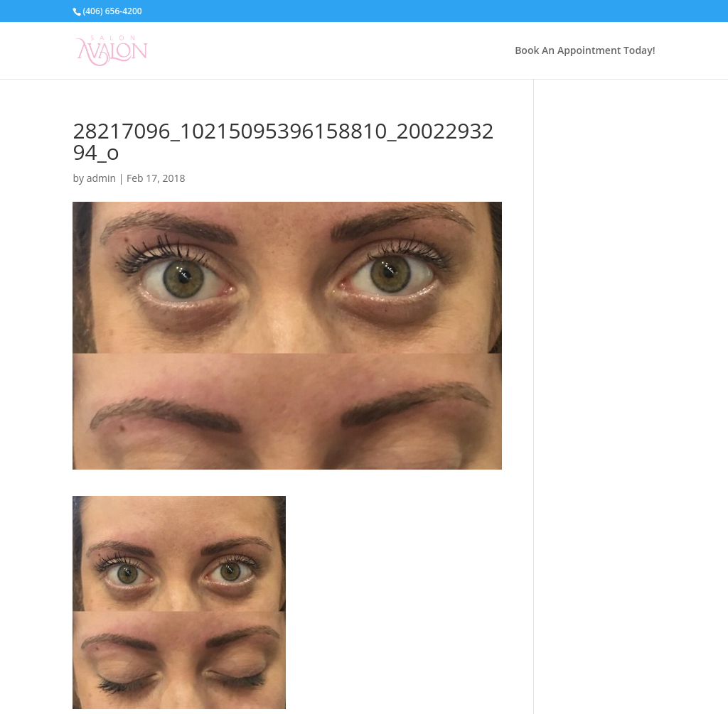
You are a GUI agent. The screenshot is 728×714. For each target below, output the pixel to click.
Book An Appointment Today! (585, 51)
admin (101, 178)
